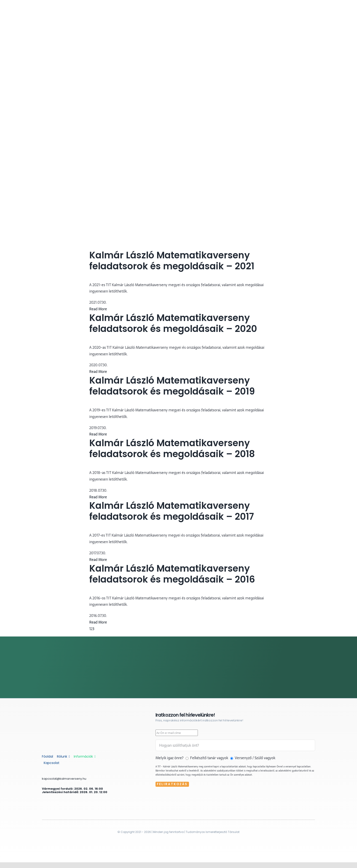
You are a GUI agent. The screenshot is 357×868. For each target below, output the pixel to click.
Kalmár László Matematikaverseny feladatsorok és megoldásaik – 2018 (172, 448)
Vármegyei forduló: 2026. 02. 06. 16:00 (72, 789)
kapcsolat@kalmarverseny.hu (64, 779)
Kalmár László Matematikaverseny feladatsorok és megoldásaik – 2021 (172, 261)
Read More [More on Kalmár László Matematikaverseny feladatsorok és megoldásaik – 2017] (98, 560)
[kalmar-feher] (68, 714)
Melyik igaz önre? (170, 758)
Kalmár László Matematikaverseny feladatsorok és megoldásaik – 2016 (172, 574)
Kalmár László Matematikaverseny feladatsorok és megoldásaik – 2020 (173, 323)
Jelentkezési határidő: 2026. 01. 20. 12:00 (75, 792)
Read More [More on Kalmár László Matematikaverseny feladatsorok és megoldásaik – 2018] (98, 497)
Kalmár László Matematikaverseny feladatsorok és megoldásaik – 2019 (172, 386)
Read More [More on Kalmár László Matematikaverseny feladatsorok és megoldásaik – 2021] (98, 309)
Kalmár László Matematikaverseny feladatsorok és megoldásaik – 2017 (172, 511)
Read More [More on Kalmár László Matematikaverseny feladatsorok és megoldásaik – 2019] (98, 434)
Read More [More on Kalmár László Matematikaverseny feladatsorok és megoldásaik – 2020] (98, 372)
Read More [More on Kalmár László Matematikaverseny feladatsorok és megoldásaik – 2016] (98, 622)
